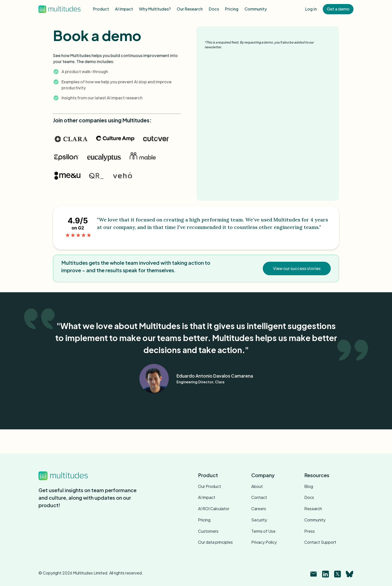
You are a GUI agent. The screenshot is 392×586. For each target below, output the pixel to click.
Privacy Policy (264, 542)
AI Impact (124, 9)
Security (259, 520)
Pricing (232, 9)
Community (256, 9)
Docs (214, 9)
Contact (259, 497)
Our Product (209, 486)
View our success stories (297, 268)
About (257, 486)
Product (101, 9)
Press (309, 531)
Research (313, 509)
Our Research (190, 9)
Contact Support (320, 542)
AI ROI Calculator (214, 509)
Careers (259, 509)
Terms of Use (263, 531)
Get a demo (338, 9)
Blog (309, 486)
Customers (208, 531)
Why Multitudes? (155, 9)
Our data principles (215, 542)
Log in (311, 9)
